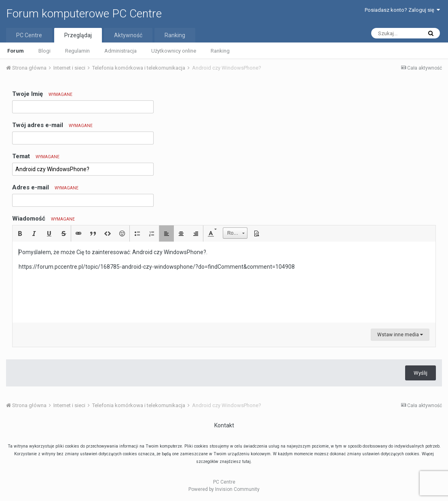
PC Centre (29, 35)
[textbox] (224, 282)
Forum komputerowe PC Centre (84, 14)
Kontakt (224, 425)
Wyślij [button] (421, 373)
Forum (16, 51)
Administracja (120, 51)
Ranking (220, 51)
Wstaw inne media (400, 335)
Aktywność (128, 35)
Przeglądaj (78, 35)
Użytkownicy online (174, 51)
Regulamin (77, 51)
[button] (20, 234)
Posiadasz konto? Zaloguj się (402, 10)
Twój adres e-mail (52, 125)
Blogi (44, 51)
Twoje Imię (42, 94)
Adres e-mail (45, 187)
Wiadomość (43, 219)
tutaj (246, 462)
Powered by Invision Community (224, 489)
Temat (36, 156)
